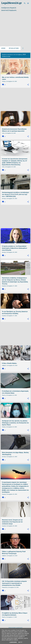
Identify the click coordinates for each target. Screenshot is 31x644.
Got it (20, 642)
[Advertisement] (15, 31)
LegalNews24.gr (12, 3)
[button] (28, 85)
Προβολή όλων (6, 56)
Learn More (13, 642)
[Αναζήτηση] (25, 3)
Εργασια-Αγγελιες (14, 48)
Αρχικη (3, 48)
